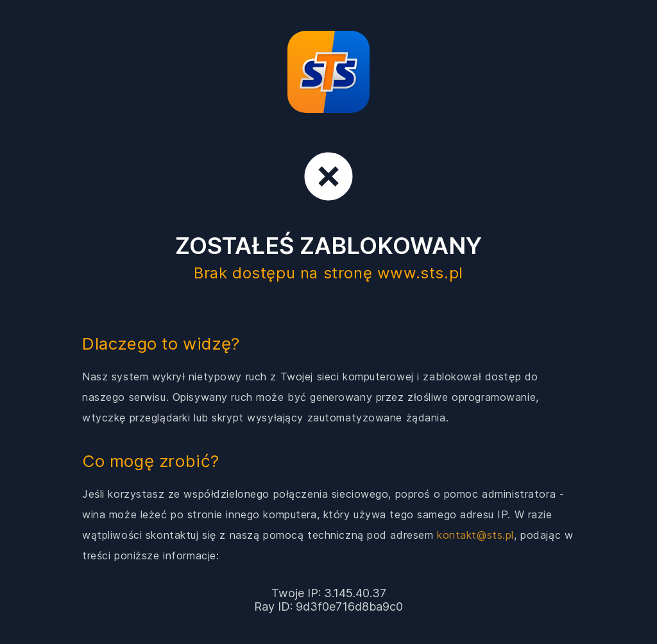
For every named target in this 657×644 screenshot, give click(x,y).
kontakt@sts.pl (475, 535)
